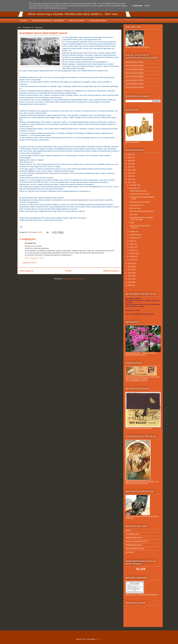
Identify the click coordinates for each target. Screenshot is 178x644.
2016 (130, 263)
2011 (130, 279)
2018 (130, 179)
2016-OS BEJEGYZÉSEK (135, 87)
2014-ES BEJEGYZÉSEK (135, 80)
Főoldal (68, 271)
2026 (130, 154)
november (134, 188)
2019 (130, 176)
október (133, 232)
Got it (147, 6)
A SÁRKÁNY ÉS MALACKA (139, 194)
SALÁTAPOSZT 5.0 (136, 205)
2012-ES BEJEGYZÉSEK (135, 73)
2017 (130, 182)
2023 (130, 164)
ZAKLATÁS (133, 215)
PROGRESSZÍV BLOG (134, 545)
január (132, 260)
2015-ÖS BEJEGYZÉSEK (135, 84)
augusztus (134, 238)
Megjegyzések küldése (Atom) (74, 279)
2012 (130, 276)
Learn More (137, 6)
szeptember (134, 235)
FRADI (132, 223)
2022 (130, 167)
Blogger (99, 639)
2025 (130, 157)
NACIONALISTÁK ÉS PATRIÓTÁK (142, 211)
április (132, 250)
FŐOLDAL (24, 21)
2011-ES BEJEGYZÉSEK (135, 69)
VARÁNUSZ (130, 552)
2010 (130, 282)
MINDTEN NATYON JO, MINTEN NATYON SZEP (141, 219)
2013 (130, 273)
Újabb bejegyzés (26, 271)
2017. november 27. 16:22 (34, 258)
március (133, 253)
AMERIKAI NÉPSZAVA (134, 538)
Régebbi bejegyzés (111, 271)
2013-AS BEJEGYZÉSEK (135, 77)
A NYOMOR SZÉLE (133, 534)
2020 (130, 173)
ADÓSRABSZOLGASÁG (138, 191)
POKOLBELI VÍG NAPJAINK (140, 202)
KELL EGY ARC (135, 208)
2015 (130, 267)
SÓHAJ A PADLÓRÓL (77, 21)
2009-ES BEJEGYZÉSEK (135, 62)
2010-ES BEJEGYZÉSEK (135, 66)
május (132, 247)
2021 (130, 170)
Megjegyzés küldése (30, 263)
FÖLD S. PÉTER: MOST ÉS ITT (137, 541)
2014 (130, 270)
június (132, 244)
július (132, 241)
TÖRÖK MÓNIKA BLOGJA (135, 549)
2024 (130, 161)
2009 (130, 285)
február (133, 256)
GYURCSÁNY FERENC (98, 21)
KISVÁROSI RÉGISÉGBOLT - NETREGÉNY (48, 21)
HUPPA (128, 530)
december (134, 185)
